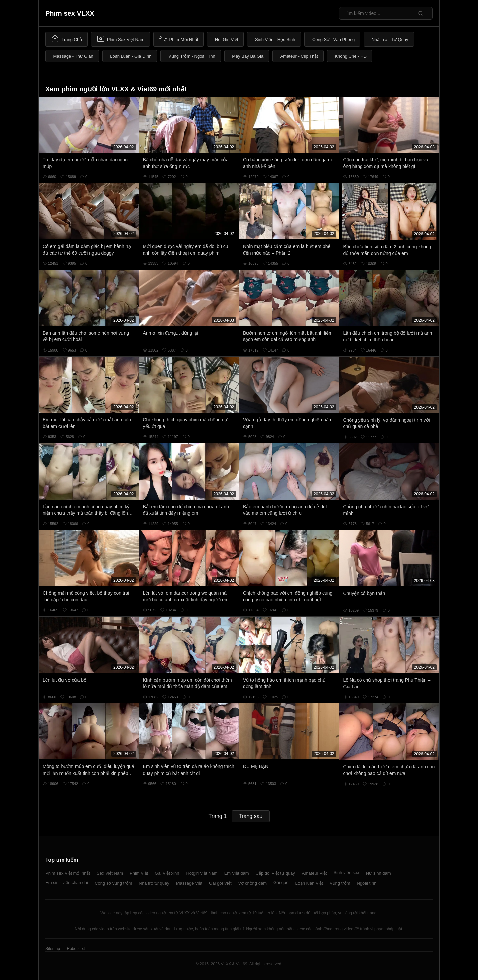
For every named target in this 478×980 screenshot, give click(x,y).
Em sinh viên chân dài (67, 883)
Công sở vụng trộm (113, 883)
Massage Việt (189, 883)
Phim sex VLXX (70, 13)
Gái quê (281, 883)
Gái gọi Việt (220, 883)
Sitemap (53, 949)
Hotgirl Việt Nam (202, 873)
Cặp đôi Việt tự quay (275, 873)
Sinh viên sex (346, 873)
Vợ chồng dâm (253, 883)
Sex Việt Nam (110, 873)
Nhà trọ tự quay (154, 883)
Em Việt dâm (237, 873)
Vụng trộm (340, 883)
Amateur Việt (314, 873)
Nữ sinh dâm (379, 873)
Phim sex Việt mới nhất (68, 873)
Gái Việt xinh (167, 873)
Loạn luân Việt (309, 883)
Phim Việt (139, 873)
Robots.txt (76, 949)
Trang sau (251, 816)
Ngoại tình (367, 883)
